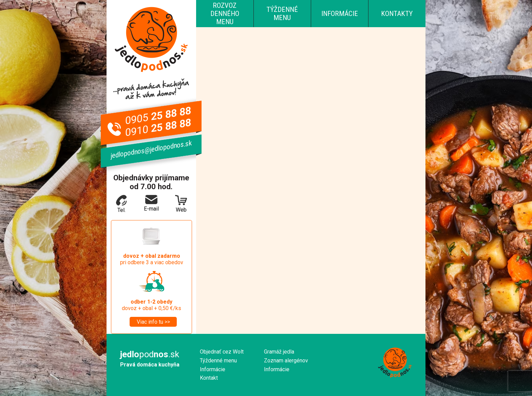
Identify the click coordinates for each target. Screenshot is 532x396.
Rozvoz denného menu (225, 14)
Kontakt (209, 378)
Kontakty (397, 14)
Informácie (340, 14)
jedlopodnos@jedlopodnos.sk (151, 149)
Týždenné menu (282, 14)
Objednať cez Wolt (222, 352)
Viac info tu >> (153, 322)
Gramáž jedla (279, 352)
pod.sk (150, 354)
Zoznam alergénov (286, 361)
